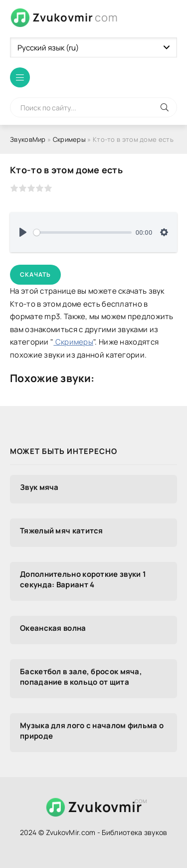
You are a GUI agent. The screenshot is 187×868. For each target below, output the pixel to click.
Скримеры (69, 139)
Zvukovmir (75, 18)
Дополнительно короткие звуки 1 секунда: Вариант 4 (83, 579)
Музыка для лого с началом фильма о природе (92, 731)
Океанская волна (53, 628)
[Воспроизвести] (23, 232)
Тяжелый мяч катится (62, 531)
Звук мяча (39, 487)
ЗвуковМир (28, 139)
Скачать (35, 274)
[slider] (83, 232)
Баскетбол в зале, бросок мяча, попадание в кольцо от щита (81, 677)
